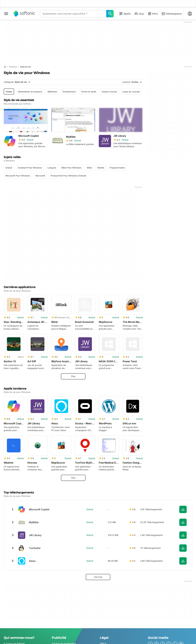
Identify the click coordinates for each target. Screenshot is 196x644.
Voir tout (98, 577)
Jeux (139, 14)
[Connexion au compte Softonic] (190, 14)
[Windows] (13, 67)
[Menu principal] (6, 14)
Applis (125, 14)
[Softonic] (24, 14)
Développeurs (172, 14)
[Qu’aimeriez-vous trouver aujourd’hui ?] (110, 14)
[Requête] (73, 14)
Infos (153, 14)
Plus (73, 376)
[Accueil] (5, 67)
